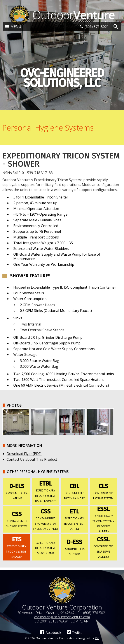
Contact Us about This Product (32, 459)
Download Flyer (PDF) (24, 454)
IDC (97, 638)
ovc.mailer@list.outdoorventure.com (62, 617)
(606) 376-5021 (97, 27)
